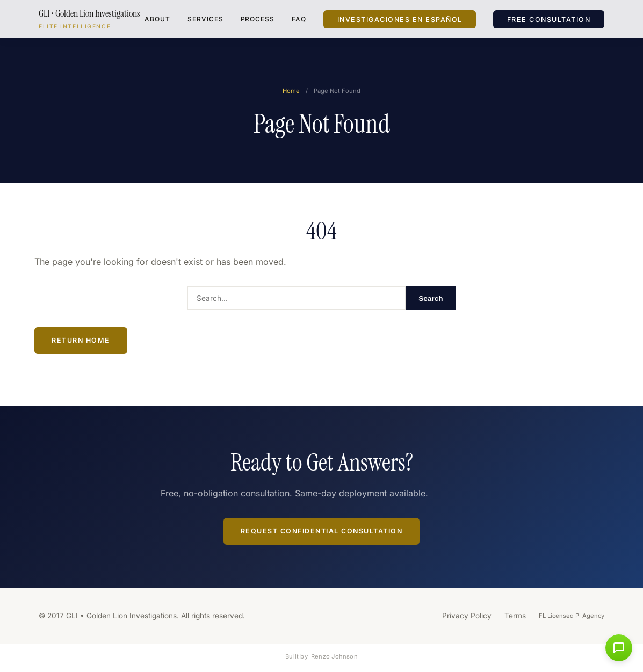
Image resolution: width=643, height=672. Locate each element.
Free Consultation (549, 19)
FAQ (299, 19)
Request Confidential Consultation (322, 531)
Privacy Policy (467, 616)
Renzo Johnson (334, 656)
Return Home (81, 340)
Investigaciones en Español (400, 19)
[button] (619, 648)
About (157, 19)
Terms (515, 616)
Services (205, 19)
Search (431, 298)
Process (258, 19)
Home (291, 91)
